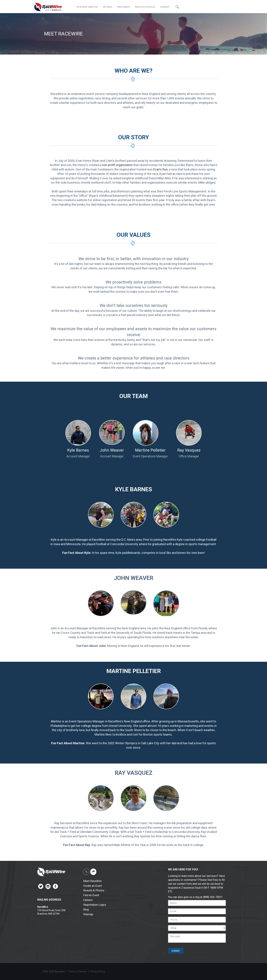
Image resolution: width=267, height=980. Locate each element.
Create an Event (93, 886)
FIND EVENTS (124, 7)
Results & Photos (94, 890)
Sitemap (88, 914)
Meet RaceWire (92, 881)
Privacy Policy (98, 971)
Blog (86, 910)
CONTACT (165, 7)
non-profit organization (117, 165)
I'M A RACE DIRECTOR (87, 7)
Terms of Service (78, 971)
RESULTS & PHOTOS (145, 7)
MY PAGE (107, 7)
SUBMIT (176, 951)
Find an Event (91, 895)
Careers (88, 900)
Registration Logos (95, 905)
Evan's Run (160, 169)
